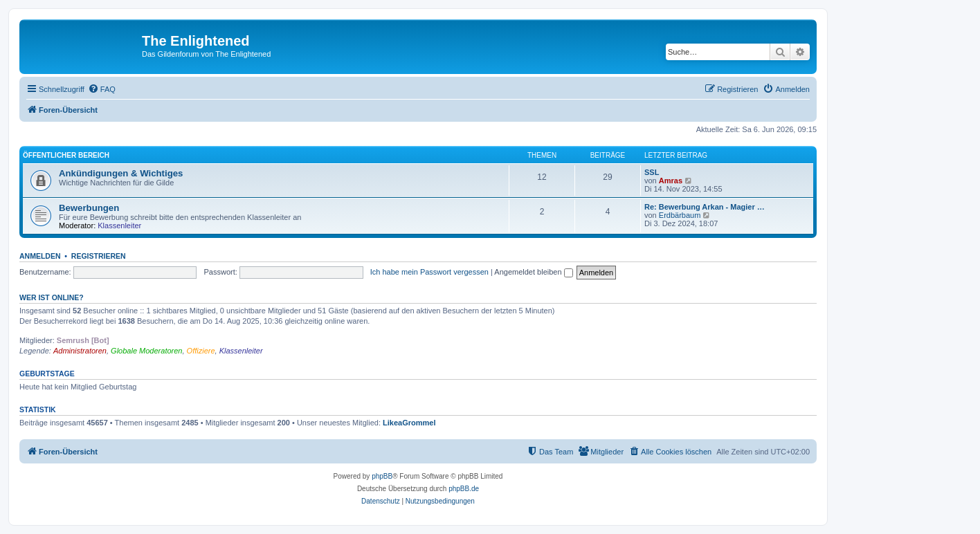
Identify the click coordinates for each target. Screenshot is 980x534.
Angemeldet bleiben (533, 272)
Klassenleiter (119, 225)
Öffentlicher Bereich (66, 155)
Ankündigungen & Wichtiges (121, 173)
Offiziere (201, 351)
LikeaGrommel (409, 423)
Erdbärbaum (680, 215)
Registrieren (99, 256)
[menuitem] (102, 89)
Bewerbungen (89, 208)
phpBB (382, 476)
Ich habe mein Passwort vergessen (429, 272)
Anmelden (40, 256)
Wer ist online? (52, 297)
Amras (671, 181)
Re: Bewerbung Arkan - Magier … (705, 207)
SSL (652, 172)
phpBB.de (464, 489)
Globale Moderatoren (146, 351)
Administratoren (80, 351)
